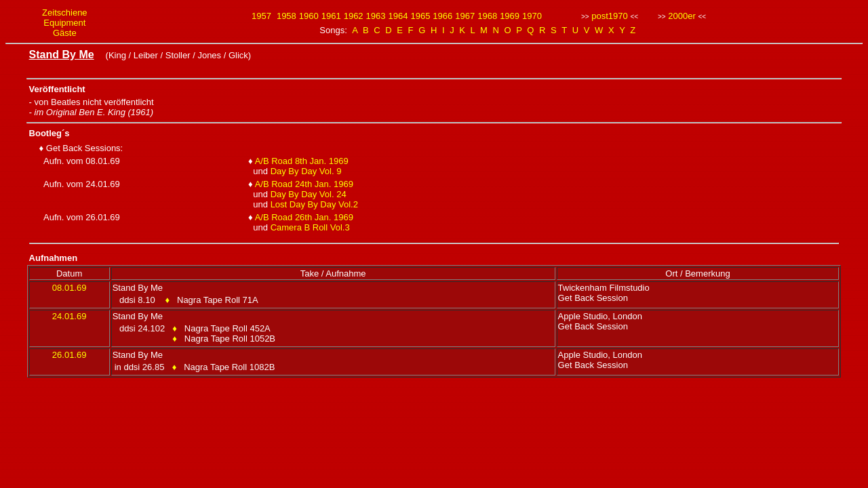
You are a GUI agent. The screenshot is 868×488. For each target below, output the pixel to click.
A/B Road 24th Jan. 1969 (304, 184)
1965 (420, 16)
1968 (487, 16)
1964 (398, 16)
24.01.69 (70, 316)
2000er (682, 16)
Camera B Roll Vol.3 (310, 227)
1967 (465, 16)
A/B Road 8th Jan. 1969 (302, 161)
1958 (287, 16)
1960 (309, 16)
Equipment (64, 23)
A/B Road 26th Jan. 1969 (304, 217)
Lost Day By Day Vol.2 (314, 204)
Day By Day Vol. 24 (309, 194)
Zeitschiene (64, 13)
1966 (442, 16)
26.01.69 (70, 355)
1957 (261, 16)
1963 (376, 16)
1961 (331, 16)
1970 (532, 16)
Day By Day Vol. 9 (306, 171)
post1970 (610, 16)
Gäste (65, 33)
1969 (510, 16)
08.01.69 (70, 288)
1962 (354, 16)
